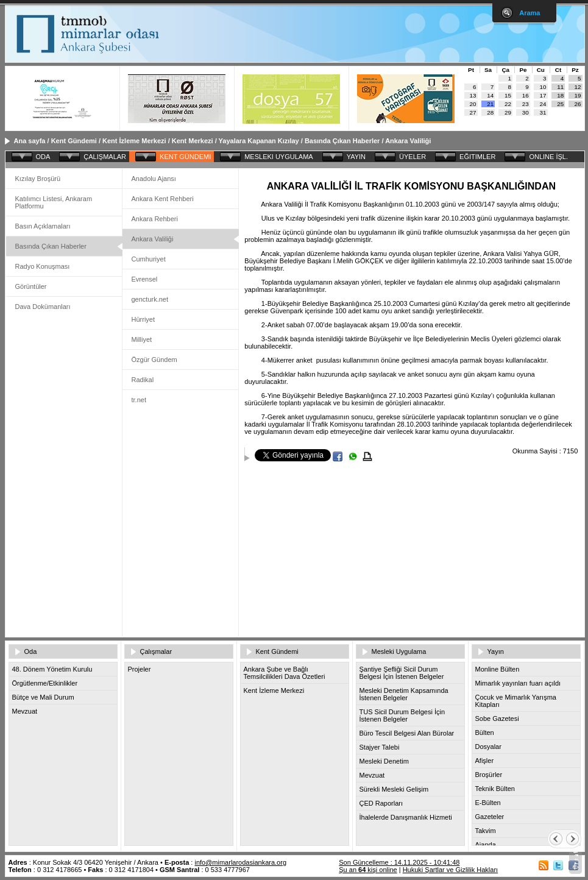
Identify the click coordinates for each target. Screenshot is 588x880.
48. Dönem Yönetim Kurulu (52, 669)
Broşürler (489, 775)
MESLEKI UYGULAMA (278, 157)
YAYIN (356, 157)
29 (508, 112)
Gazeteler (490, 817)
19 (578, 95)
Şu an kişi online (368, 870)
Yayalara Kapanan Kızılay (259, 141)
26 (578, 104)
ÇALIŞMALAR (105, 157)
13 (473, 95)
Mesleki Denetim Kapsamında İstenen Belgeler (404, 694)
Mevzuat (25, 711)
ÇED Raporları (381, 803)
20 (473, 104)
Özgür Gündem (154, 360)
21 (490, 104)
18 (560, 95)
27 (473, 112)
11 (560, 87)
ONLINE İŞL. (548, 157)
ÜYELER (413, 157)
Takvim (486, 831)
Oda (31, 651)
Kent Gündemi (74, 141)
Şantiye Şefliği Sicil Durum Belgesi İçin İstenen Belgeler (402, 673)
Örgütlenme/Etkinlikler (45, 683)
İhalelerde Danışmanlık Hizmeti (406, 817)
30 (526, 112)
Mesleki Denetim (384, 761)
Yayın (496, 651)
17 (543, 95)
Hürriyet (143, 319)
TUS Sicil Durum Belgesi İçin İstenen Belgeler (402, 715)
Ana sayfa (30, 141)
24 (543, 104)
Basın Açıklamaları (43, 226)
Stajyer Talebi (380, 747)
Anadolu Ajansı (154, 179)
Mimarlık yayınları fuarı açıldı (518, 683)
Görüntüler (31, 286)
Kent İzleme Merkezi (134, 141)
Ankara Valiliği (408, 141)
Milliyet (142, 339)
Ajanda (486, 845)
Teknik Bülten (495, 789)
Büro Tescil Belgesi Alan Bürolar (407, 733)
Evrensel (145, 279)
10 (543, 87)
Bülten (485, 733)
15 (508, 95)
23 (526, 104)
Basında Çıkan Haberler (342, 141)
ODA (43, 157)
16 (526, 95)
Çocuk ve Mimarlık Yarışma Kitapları (516, 701)
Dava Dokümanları (43, 307)
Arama (530, 13)
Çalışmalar (156, 651)
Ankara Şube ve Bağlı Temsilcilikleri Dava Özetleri (285, 673)
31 (543, 112)
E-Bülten (488, 803)
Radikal (143, 380)
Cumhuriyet (149, 259)
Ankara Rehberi (155, 219)
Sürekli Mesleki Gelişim (394, 789)
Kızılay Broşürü (38, 179)
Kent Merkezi (193, 141)
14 (490, 95)
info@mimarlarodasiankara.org (240, 862)
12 (578, 87)
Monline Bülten (498, 669)
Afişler (485, 761)
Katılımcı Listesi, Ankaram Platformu (54, 202)
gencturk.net (150, 299)
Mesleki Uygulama (399, 651)
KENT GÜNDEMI (185, 157)
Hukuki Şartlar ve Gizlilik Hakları (450, 870)
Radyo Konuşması (43, 266)
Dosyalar (488, 747)
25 (560, 104)
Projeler (140, 669)
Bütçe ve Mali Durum (43, 697)
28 (490, 112)
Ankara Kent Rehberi (163, 199)
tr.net (139, 400)
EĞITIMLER (477, 157)
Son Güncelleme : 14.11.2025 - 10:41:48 (399, 862)
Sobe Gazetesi (497, 719)
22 (508, 104)
